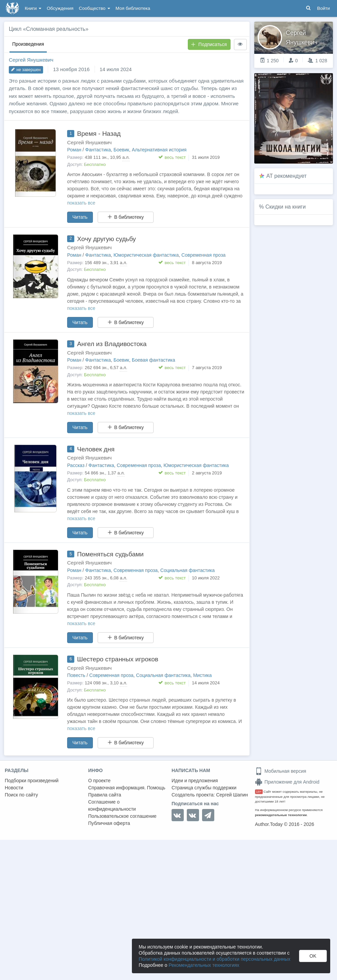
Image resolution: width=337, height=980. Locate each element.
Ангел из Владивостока (112, 344)
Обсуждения (60, 8)
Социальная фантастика (188, 570)
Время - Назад (99, 134)
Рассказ (76, 465)
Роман (74, 150)
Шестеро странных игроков (118, 659)
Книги (33, 8)
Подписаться (209, 44)
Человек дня (96, 449)
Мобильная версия (281, 771)
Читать (80, 217)
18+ (259, 792)
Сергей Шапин (232, 795)
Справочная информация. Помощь (127, 788)
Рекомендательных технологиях (204, 965)
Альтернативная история (159, 150)
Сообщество (95, 8)
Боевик (121, 150)
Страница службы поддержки (204, 788)
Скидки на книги (286, 207)
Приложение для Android (287, 782)
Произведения (28, 44)
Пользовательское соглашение (122, 816)
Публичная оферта (109, 823)
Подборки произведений (32, 781)
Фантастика (98, 150)
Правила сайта (105, 795)
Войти (323, 8)
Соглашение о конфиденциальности (112, 805)
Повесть (76, 675)
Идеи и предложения (195, 781)
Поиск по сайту (21, 795)
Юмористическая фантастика (146, 255)
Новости (14, 788)
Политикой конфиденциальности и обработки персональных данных (214, 959)
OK (313, 956)
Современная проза (203, 255)
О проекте (99, 781)
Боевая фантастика (154, 360)
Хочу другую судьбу (106, 239)
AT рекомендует (287, 176)
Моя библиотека (133, 8)
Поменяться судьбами (110, 554)
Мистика (203, 675)
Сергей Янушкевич (31, 60)
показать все (81, 203)
